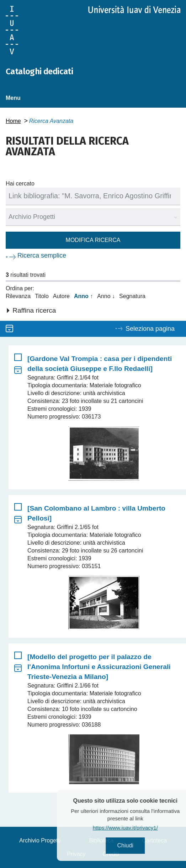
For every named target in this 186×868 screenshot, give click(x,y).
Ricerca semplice (42, 255)
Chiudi (135, 845)
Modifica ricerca (93, 240)
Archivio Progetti (40, 840)
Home (13, 121)
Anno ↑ (83, 296)
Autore (61, 296)
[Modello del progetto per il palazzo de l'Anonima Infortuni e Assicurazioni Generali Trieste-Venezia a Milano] (99, 667)
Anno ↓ (106, 296)
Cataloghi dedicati (39, 71)
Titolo (42, 296)
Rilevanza (18, 296)
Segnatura (132, 296)
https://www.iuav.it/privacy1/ (135, 828)
